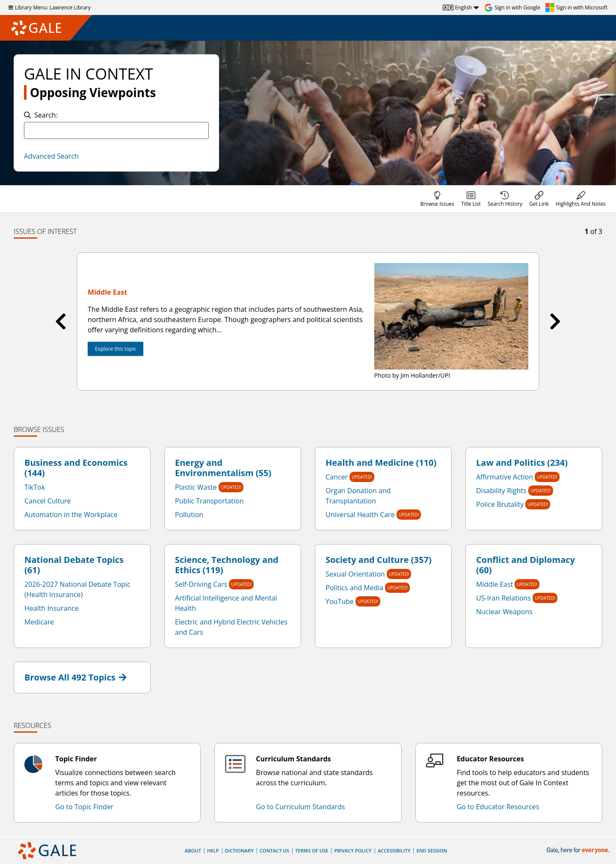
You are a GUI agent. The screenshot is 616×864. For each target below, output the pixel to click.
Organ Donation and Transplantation (358, 496)
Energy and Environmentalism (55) (223, 468)
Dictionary (239, 851)
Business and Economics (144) (76, 468)
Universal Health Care (360, 515)
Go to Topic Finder (84, 807)
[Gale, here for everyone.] (579, 851)
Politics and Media (354, 588)
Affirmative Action (505, 477)
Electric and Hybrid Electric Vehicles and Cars (231, 627)
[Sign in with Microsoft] (576, 8)
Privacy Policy (353, 851)
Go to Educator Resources (498, 807)
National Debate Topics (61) (74, 565)
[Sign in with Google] (512, 8)
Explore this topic (115, 349)
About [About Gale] (193, 851)
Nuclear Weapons (504, 612)
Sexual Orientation (355, 574)
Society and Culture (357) (379, 560)
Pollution (189, 515)
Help (213, 851)
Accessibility (394, 851)
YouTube (340, 601)
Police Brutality (500, 504)
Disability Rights (501, 491)
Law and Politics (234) (522, 463)
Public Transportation (209, 501)
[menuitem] (437, 199)
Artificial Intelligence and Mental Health (226, 603)
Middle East (495, 584)
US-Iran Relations (503, 598)
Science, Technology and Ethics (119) (227, 565)
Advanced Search (51, 156)
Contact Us (274, 851)
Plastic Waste (196, 487)
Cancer (337, 477)
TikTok (35, 487)
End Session (432, 851)
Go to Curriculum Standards (300, 807)
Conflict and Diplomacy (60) (526, 565)
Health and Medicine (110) (381, 463)
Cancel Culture (48, 501)
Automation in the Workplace (71, 515)
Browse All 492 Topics (76, 678)
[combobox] (116, 130)
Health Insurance (52, 608)
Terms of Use (312, 851)
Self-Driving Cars (201, 584)
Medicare (39, 622)
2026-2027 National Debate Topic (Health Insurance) (77, 589)
